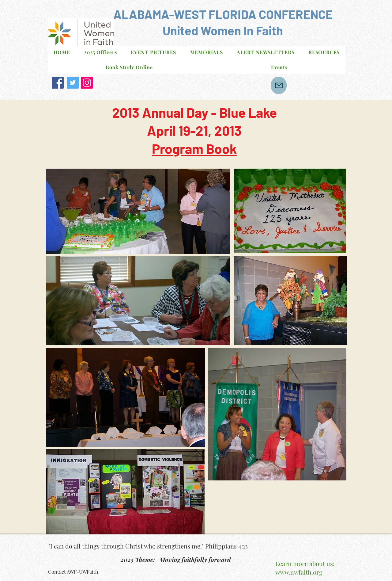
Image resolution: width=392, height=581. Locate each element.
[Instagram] (87, 83)
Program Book (194, 149)
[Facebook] (58, 83)
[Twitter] (73, 83)
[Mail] (279, 85)
